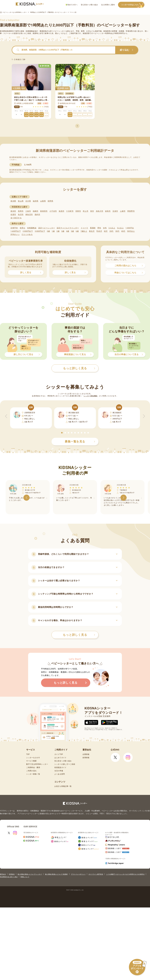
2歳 (58, 231)
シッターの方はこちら (133, 5)
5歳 (72, 231)
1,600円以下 (16, 231)
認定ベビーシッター (47, 228)
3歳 (63, 231)
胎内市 (37, 215)
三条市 (28, 211)
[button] (62, 433)
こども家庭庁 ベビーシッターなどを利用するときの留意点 (125, 874)
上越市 (123, 211)
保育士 (23, 228)
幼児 (106, 231)
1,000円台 (130, 228)
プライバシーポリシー (78, 874)
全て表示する (16, 218)
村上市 (86, 211)
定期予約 (14, 228)
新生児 (92, 231)
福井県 (36, 201)
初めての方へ (72, 5)
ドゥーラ (84, 228)
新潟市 (13, 211)
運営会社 (3, 874)
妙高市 (108, 211)
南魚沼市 (29, 215)
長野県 (50, 201)
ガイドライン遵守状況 (96, 874)
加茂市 (61, 211)
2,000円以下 (28, 231)
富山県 (21, 201)
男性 (99, 228)
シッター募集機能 (90, 396)
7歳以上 (84, 231)
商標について (25, 877)
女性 (105, 228)
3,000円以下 (40, 231)
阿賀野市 (131, 211)
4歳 (68, 231)
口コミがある (27, 234)
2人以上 (112, 228)
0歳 (48, 231)
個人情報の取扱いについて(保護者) (56, 874)
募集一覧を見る (80, 442)
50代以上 (131, 231)
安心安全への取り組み (89, 5)
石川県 (28, 201)
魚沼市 (21, 215)
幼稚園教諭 (32, 228)
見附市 (78, 211)
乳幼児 (99, 231)
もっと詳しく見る (79, 635)
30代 (117, 231)
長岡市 (21, 211)
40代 (123, 231)
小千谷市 (53, 211)
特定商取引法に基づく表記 (9, 877)
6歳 (77, 231)
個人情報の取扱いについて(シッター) (30, 874)
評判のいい (15, 234)
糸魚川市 (100, 211)
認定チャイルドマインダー (68, 228)
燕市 (92, 211)
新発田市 (44, 211)
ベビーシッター (59, 31)
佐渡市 (13, 215)
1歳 (53, 231)
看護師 (93, 228)
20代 (111, 231)
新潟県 (13, 201)
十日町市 (70, 211)
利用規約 (12, 874)
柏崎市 (36, 211)
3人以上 (120, 228)
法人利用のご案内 (108, 5)
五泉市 (115, 211)
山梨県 (43, 201)
